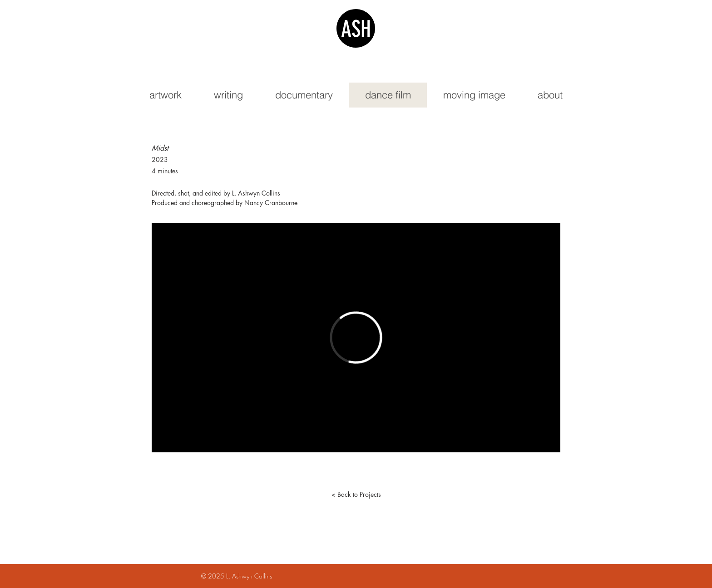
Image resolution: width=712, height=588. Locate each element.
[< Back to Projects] (356, 495)
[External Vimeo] (356, 338)
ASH (356, 29)
